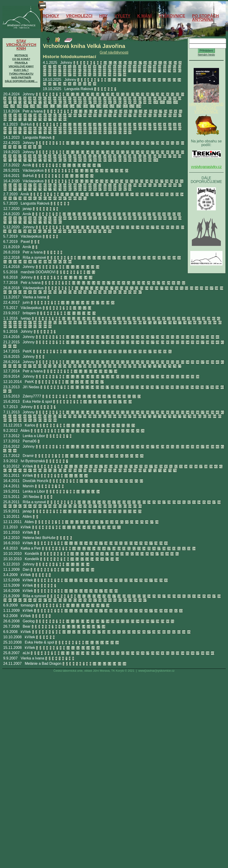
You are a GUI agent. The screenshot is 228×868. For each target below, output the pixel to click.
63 (90, 71)
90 (85, 75)
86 (65, 75)
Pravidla (21, 63)
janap (27, 209)
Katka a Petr (31, 548)
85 (60, 75)
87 (70, 75)
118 (99, 106)
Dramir (28, 456)
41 (120, 67)
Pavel (25, 242)
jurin (26, 302)
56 (55, 71)
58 (65, 71)
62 (85, 71)
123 (132, 106)
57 (60, 71)
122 (125, 106)
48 (155, 67)
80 (175, 71)
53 (180, 67)
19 (150, 63)
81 (180, 71)
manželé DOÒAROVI (38, 272)
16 (135, 63)
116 (86, 106)
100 (156, 102)
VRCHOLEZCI (79, 16)
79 (170, 71)
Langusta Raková (79, 89)
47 (149, 67)
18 (145, 63)
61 (80, 71)
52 (175, 67)
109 (39, 106)
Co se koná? (21, 59)
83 (50, 75)
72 (134, 71)
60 (75, 71)
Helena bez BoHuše (39, 538)
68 (115, 71)
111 (52, 106)
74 (145, 71)
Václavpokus (33, 170)
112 (59, 106)
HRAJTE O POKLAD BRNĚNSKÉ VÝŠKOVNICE (206, 106)
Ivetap (26, 318)
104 (6, 106)
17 (140, 63)
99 (150, 102)
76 (155, 71)
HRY (104, 16)
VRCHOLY (49, 16)
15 (130, 63)
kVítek (28, 466)
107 (26, 106)
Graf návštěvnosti (114, 52)
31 (70, 67)
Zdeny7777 (32, 396)
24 (175, 63)
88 (75, 75)
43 (130, 67)
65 (100, 71)
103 (176, 102)
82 (45, 75)
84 (55, 75)
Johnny (66, 63)
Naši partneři (21, 77)
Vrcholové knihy (21, 66)
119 (105, 106)
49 (160, 67)
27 (50, 67)
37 (100, 67)
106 (19, 106)
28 (55, 67)
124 (139, 106)
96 (115, 75)
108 (32, 106)
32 (75, 67)
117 (92, 106)
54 (45, 71)
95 (110, 75)
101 (162, 102)
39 (110, 67)
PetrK (27, 351)
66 (105, 71)
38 (105, 67)
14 (125, 63)
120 (112, 106)
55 (50, 71)
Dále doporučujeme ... (21, 81)
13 (120, 63)
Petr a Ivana (33, 111)
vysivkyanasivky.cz (206, 167)
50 (165, 67)
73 (140, 71)
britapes (29, 313)
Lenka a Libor (34, 436)
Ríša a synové (34, 257)
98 (125, 75)
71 (130, 71)
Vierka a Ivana (35, 297)
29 (60, 67)
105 (13, 106)
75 (149, 71)
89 (80, 75)
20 (155, 63)
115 (79, 106)
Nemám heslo (206, 55)
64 (95, 71)
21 (160, 63)
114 (72, 106)
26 (45, 67)
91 (90, 75)
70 (125, 71)
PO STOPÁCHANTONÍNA (205, 18)
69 (120, 71)
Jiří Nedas (31, 387)
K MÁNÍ (145, 16)
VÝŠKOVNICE (172, 16)
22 (165, 63)
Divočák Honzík (36, 481)
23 (170, 63)
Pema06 (30, 441)
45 (140, 67)
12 (115, 63)
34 (85, 67)
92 (95, 75)
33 (80, 67)
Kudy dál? (21, 70)
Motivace (21, 55)
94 (105, 75)
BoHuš (26, 124)
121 (119, 106)
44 (134, 67)
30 (65, 67)
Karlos (30, 425)
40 (115, 67)
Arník (27, 165)
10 (105, 63)
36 (95, 67)
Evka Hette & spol (37, 402)
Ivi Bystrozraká (33, 461)
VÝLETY (123, 16)
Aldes (25, 431)
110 (46, 106)
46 (145, 67)
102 (169, 102)
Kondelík (32, 554)
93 (100, 75)
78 (165, 71)
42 (125, 67)
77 (160, 71)
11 (110, 63)
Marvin (28, 486)
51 (170, 67)
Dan (26, 569)
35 (90, 67)
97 (120, 75)
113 (66, 106)
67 (110, 71)
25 (180, 63)
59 (70, 71)
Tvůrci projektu (21, 74)
